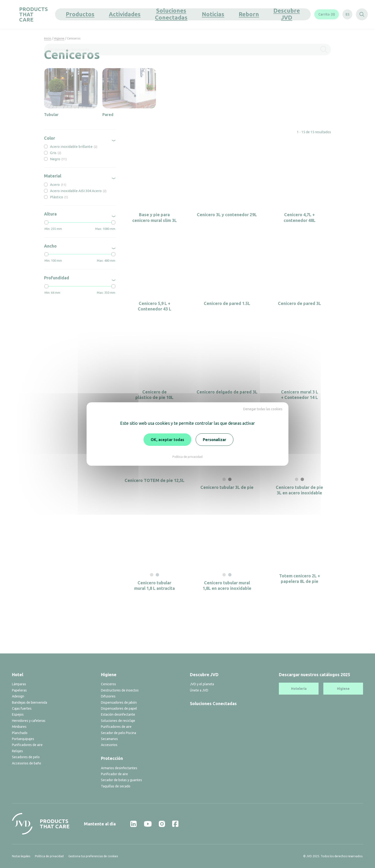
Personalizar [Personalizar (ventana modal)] (215, 440)
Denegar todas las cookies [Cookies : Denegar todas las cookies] (263, 409)
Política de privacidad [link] (187, 457)
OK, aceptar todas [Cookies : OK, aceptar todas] (167, 440)
